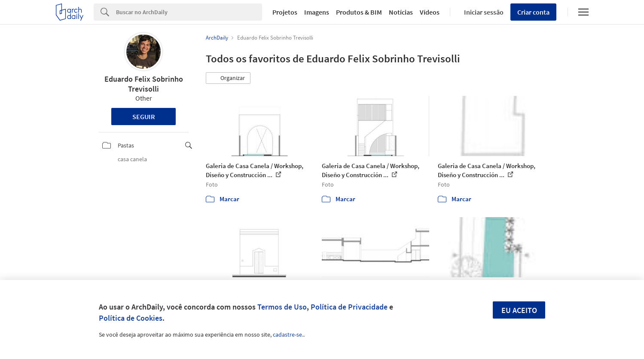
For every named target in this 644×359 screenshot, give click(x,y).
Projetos (285, 12)
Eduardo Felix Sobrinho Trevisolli (144, 84)
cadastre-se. (288, 334)
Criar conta (533, 12)
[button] (228, 78)
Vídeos (430, 12)
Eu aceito (519, 310)
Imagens (317, 12)
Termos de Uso (282, 307)
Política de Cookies (131, 318)
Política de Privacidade (349, 307)
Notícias (401, 12)
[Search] (189, 12)
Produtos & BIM (359, 12)
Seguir (144, 117)
